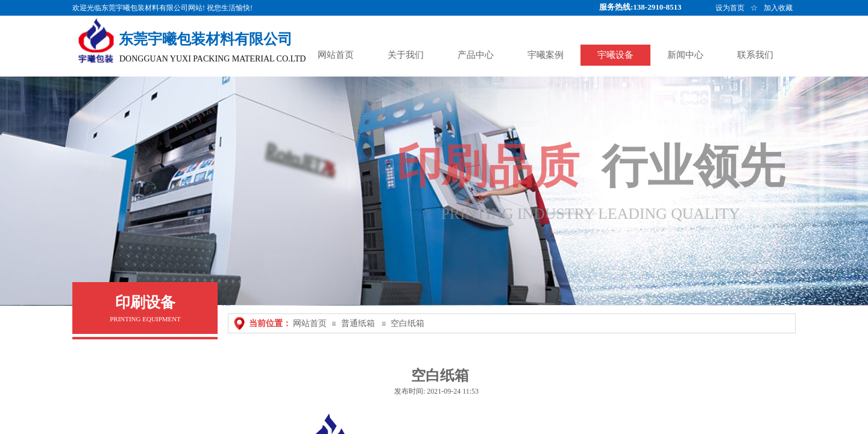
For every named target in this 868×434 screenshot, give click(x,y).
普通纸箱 (358, 323)
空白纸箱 (407, 323)
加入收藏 (778, 8)
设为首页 (730, 8)
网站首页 (310, 323)
